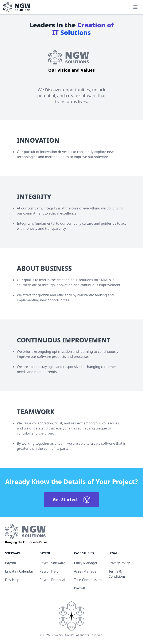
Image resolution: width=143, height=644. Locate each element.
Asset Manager (86, 571)
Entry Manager (86, 563)
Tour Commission (88, 580)
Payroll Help (49, 571)
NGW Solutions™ (63, 635)
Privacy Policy (119, 563)
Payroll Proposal (52, 580)
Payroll (10, 563)
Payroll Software (53, 563)
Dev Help (12, 580)
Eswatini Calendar (19, 571)
